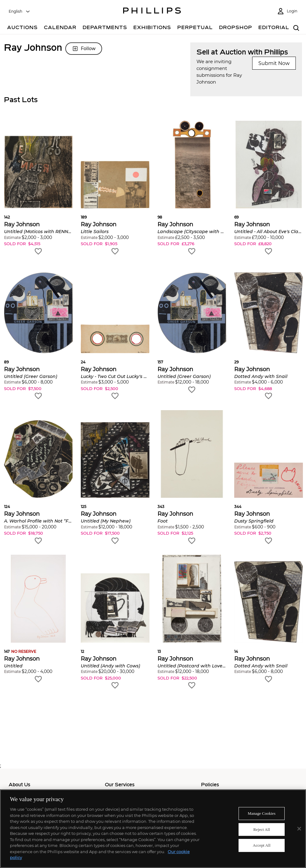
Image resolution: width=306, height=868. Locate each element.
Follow (84, 49)
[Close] (299, 829)
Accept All (262, 846)
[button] (38, 188)
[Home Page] (152, 11)
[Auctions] (22, 28)
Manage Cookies (262, 813)
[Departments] (105, 28)
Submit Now (274, 63)
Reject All (262, 829)
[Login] (287, 11)
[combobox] (19, 11)
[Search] (296, 28)
